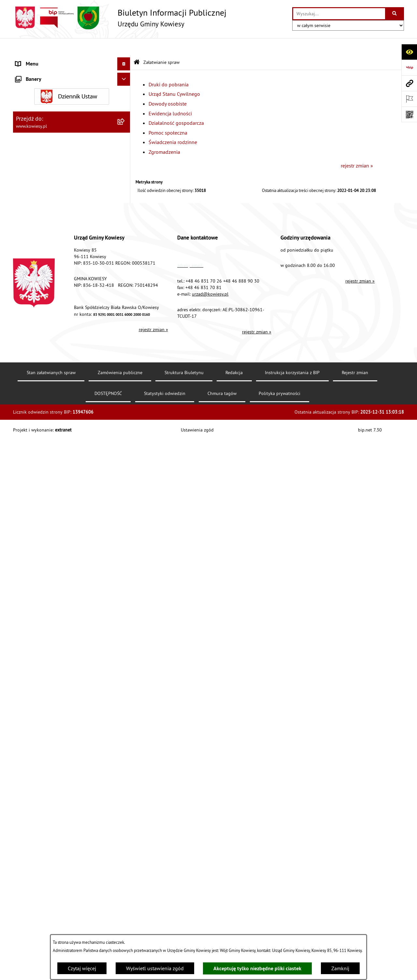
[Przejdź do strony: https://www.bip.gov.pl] (409, 67)
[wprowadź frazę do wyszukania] (339, 14)
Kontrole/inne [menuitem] (31, 598)
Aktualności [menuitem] (29, 677)
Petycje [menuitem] (23, 585)
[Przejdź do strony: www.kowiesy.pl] (409, 83)
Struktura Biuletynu (184, 928)
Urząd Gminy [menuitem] (30, 60)
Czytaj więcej (82, 968)
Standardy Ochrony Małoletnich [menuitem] (50, 99)
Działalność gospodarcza (176, 106)
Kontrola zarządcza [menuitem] (37, 151)
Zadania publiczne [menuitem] (36, 305)
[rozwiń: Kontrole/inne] (125, 599)
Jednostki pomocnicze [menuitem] (40, 177)
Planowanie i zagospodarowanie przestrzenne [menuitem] (52, 233)
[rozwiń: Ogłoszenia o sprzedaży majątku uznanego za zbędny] (125, 284)
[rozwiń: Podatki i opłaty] (125, 217)
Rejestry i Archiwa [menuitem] (35, 546)
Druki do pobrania (169, 67)
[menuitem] (72, 382)
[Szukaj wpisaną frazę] (395, 14)
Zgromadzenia (164, 135)
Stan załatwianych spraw (51, 928)
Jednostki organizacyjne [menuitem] (42, 164)
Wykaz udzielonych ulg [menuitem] (41, 352)
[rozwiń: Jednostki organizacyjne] (125, 164)
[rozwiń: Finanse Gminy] (125, 112)
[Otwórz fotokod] (409, 114)
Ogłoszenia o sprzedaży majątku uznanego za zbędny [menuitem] (66, 288)
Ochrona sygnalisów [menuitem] (38, 690)
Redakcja (234, 928)
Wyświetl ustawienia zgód (155, 968)
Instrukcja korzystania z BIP (292, 928)
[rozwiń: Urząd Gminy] (125, 60)
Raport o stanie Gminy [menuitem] (40, 190)
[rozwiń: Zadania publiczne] (125, 305)
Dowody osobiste (168, 87)
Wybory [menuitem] (24, 533)
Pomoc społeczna (168, 115)
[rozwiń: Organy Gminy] (125, 73)
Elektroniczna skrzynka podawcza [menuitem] (53, 611)
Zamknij (340, 968)
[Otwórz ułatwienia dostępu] (409, 52)
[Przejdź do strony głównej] (120, 18)
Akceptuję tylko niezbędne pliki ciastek (257, 968)
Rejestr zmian (355, 928)
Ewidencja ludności (170, 96)
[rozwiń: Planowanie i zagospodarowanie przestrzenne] (125, 230)
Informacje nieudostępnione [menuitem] (47, 559)
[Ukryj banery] (124, 705)
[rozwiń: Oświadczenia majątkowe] (125, 138)
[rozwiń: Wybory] (125, 533)
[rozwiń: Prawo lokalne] (125, 86)
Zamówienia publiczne (120, 928)
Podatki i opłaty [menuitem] (33, 216)
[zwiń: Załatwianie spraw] (125, 365)
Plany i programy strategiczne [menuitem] (48, 203)
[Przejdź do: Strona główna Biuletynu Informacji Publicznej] (137, 45)
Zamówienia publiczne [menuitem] (41, 125)
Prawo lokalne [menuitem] (32, 86)
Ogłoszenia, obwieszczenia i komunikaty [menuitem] (60, 250)
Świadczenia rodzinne (173, 125)
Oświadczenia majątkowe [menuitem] (44, 138)
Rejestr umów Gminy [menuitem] (38, 318)
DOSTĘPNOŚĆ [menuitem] (31, 637)
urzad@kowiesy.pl (210, 849)
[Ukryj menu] (124, 47)
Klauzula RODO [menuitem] (33, 664)
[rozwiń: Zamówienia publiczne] (125, 125)
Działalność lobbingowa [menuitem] (43, 520)
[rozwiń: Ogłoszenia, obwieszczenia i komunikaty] (125, 250)
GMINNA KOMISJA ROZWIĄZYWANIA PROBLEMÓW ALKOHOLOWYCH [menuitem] (56, 335)
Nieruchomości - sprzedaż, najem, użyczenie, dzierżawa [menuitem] (64, 267)
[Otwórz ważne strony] (409, 99)
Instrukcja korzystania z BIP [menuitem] (46, 624)
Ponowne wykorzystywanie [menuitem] (45, 572)
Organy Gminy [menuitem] (31, 73)
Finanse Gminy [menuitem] (32, 112)
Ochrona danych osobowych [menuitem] (47, 651)
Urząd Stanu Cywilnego (174, 77)
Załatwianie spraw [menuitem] (36, 365)
